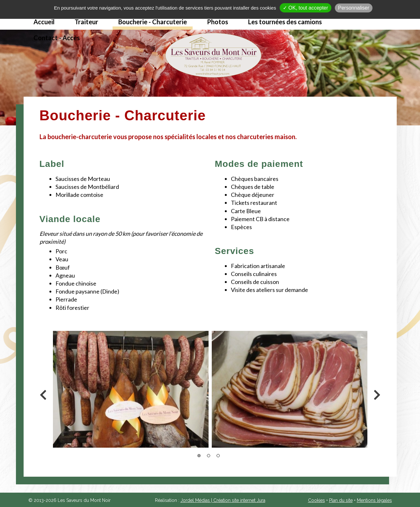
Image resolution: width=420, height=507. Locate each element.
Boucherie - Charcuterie (153, 22)
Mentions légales (374, 500)
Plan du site (341, 500)
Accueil (44, 22)
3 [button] (218, 456)
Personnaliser (354, 8)
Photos (217, 22)
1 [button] (199, 456)
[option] (131, 389)
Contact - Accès (57, 38)
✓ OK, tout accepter (306, 8)
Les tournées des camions (285, 22)
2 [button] (209, 456)
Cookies (317, 500)
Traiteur (86, 22)
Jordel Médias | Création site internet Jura (223, 500)
